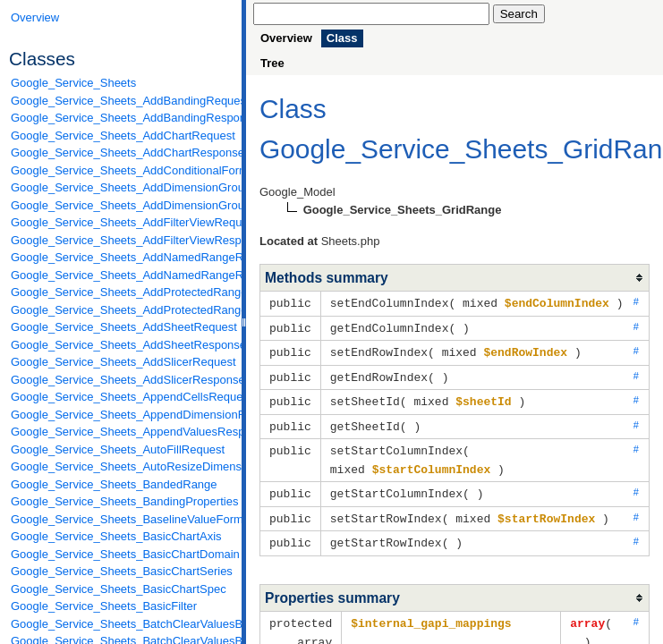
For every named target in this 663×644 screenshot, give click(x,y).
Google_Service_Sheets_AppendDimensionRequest (122, 415)
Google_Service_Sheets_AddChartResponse (122, 153)
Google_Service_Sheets (73, 83)
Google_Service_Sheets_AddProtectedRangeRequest (122, 292)
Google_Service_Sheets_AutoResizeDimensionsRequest (122, 466)
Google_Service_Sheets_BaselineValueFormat (122, 519)
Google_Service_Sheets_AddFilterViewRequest (122, 222)
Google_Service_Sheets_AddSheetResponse (122, 345)
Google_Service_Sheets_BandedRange (114, 484)
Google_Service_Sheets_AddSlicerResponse (122, 380)
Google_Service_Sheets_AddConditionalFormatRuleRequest (122, 170)
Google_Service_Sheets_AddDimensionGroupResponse (122, 205)
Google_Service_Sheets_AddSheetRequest (122, 327)
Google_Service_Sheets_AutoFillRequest (118, 449)
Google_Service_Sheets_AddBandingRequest (122, 101)
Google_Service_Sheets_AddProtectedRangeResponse (122, 310)
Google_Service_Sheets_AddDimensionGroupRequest (122, 187)
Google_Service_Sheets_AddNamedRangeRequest (122, 257)
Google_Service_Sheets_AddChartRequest (122, 136)
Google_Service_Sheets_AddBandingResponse (122, 118)
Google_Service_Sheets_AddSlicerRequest (122, 362)
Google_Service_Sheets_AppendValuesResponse (122, 432)
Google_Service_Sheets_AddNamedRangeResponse (122, 275)
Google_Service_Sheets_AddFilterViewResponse (122, 240)
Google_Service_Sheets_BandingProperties (122, 501)
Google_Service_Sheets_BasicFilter (104, 606)
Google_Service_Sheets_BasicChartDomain (122, 554)
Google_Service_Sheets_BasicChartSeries (122, 571)
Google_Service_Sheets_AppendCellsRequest (122, 397)
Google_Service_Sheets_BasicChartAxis (116, 536)
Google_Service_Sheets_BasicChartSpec (119, 589)
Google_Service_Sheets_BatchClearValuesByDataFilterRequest (122, 624)
